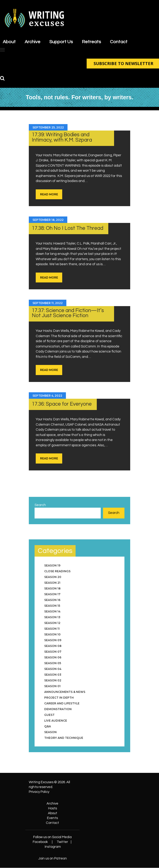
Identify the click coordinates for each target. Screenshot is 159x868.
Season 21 (52, 583)
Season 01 (52, 686)
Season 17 (52, 594)
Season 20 (53, 577)
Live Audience (56, 721)
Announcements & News (65, 692)
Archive (52, 804)
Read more (49, 194)
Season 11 (52, 629)
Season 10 (52, 634)
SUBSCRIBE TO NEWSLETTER (123, 63)
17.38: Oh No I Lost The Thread (68, 228)
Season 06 (53, 657)
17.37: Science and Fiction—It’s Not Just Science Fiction (68, 313)
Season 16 (52, 600)
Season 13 (52, 617)
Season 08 (53, 646)
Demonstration (58, 709)
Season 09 (53, 640)
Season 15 (52, 606)
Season (50, 732)
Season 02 (53, 680)
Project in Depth (59, 698)
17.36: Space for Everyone (62, 404)
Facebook (40, 842)
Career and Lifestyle (62, 703)
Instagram (53, 847)
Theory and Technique (64, 738)
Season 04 (53, 669)
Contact (52, 823)
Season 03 (53, 675)
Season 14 (52, 611)
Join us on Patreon (53, 858)
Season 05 (53, 663)
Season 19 (52, 565)
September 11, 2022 (48, 303)
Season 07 (53, 652)
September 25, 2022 (48, 127)
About (53, 813)
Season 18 (52, 588)
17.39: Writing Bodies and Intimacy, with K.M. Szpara (62, 137)
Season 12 (52, 623)
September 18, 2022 (48, 220)
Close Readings (57, 571)
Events (52, 818)
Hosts (53, 808)
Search (40, 505)
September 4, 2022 (47, 396)
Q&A (48, 726)
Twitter (62, 842)
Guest (49, 715)
